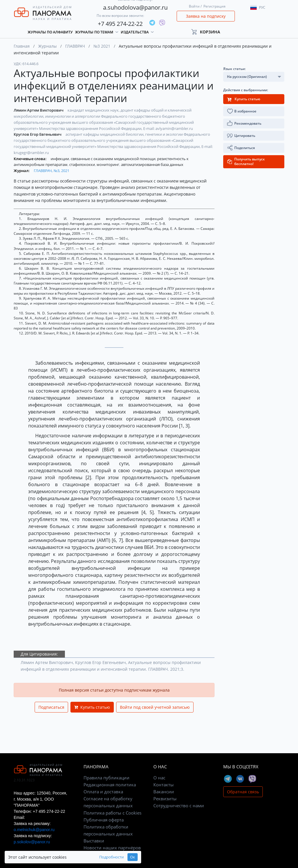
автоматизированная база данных (152, 164)
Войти (194, 6)
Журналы (47, 46)
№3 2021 (102, 46)
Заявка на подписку (206, 16)
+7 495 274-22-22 (120, 24)
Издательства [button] (135, 32)
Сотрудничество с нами (179, 806)
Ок (112, 857)
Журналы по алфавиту (50, 32)
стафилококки (83, 164)
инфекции (60, 159)
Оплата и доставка (103, 792)
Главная (22, 46)
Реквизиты (165, 799)
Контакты (164, 785)
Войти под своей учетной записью (155, 707)
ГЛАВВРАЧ (75, 46)
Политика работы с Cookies (112, 813)
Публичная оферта (104, 820)
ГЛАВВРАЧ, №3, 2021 (52, 171)
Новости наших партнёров (112, 848)
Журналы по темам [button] (94, 32)
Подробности (91, 857)
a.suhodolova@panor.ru (135, 7)
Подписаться (51, 707)
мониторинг (108, 164)
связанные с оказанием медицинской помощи (113, 159)
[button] (208, 32)
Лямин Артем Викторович (39, 110)
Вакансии (164, 792)
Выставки (94, 841)
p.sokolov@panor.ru (32, 842)
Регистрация (214, 6)
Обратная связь (243, 792)
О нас (159, 778)
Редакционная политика (110, 785)
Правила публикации (107, 778)
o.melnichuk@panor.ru (34, 830)
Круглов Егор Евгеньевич (38, 134)
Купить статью (92, 707)
